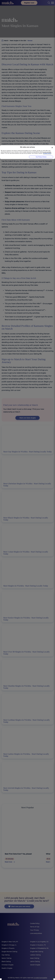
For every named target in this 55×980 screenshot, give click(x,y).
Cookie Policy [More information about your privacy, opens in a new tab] (47, 153)
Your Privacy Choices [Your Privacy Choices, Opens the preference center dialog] (41, 157)
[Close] (52, 148)
